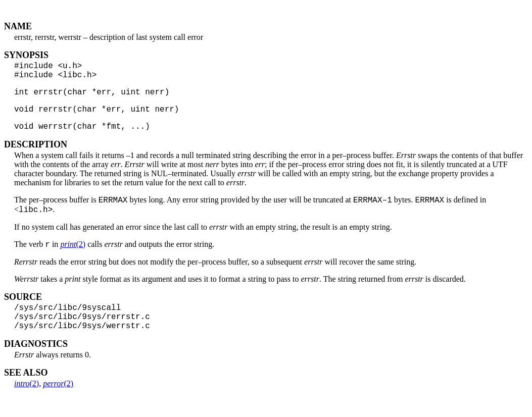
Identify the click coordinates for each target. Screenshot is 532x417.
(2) (73, 259)
